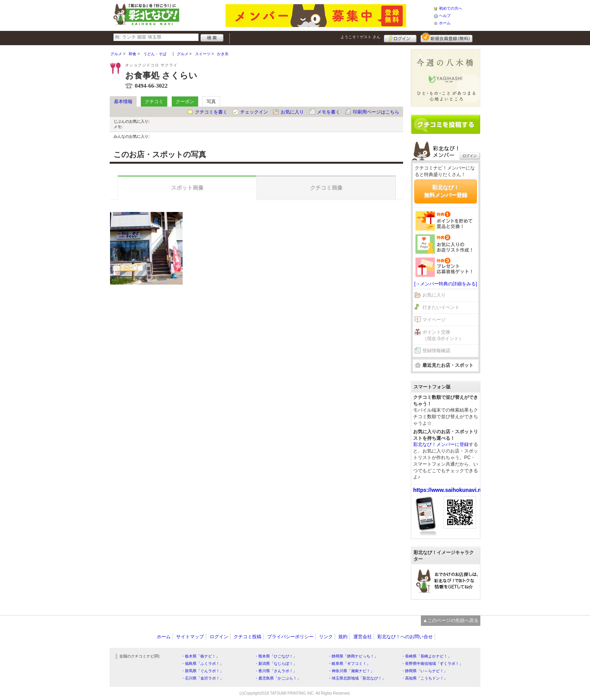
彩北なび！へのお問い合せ (405, 637)
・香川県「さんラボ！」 (276, 671)
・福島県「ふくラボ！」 (202, 664)
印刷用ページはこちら (376, 112)
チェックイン (254, 112)
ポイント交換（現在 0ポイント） (443, 335)
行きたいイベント (441, 307)
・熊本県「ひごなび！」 (276, 656)
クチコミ (154, 102)
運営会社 (363, 637)
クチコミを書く (211, 112)
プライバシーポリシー (290, 637)
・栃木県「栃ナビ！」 (200, 656)
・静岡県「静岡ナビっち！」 (353, 656)
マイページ (434, 320)
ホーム (445, 23)
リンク (326, 637)
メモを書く (329, 112)
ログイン (400, 37)
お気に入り (292, 112)
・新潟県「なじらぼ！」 (276, 664)
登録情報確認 (436, 351)
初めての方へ (451, 8)
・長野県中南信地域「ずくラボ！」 (432, 664)
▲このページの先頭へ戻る (451, 620)
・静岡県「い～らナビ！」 (424, 671)
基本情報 (123, 102)
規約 (343, 637)
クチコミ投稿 (248, 637)
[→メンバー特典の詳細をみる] (446, 284)
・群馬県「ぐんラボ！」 (202, 671)
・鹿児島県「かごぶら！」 (278, 678)
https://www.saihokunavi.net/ (450, 490)
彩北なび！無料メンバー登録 (446, 191)
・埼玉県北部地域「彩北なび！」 (357, 678)
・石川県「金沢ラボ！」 (202, 678)
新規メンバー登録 (447, 37)
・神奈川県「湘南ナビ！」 (351, 671)
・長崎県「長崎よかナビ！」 (426, 656)
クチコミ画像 (326, 188)
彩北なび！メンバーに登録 (441, 444)
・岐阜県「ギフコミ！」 (349, 664)
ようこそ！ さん (360, 37)
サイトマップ (190, 637)
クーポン (185, 102)
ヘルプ (445, 16)
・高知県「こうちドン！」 (424, 678)
